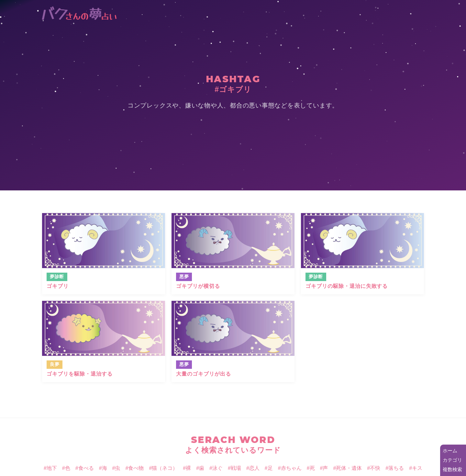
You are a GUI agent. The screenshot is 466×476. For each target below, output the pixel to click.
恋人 (254, 468)
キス (417, 468)
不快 (375, 468)
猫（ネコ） (165, 468)
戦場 (236, 468)
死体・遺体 (349, 468)
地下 (52, 468)
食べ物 (136, 468)
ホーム (450, 451)
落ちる (396, 468)
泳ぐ (217, 468)
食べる (86, 468)
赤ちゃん (291, 468)
